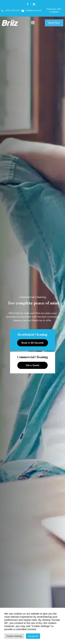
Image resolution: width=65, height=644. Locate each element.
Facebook (28, 5)
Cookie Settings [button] (14, 636)
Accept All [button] (33, 636)
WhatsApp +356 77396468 (54, 11)
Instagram (34, 5)
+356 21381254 (10, 10)
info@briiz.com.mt (31, 10)
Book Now (54, 23)
